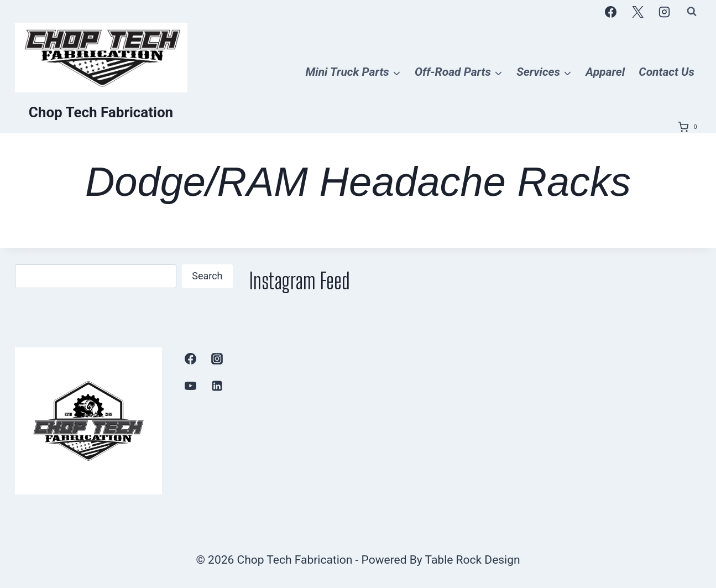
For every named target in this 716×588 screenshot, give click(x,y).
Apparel (605, 72)
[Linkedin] (217, 386)
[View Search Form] (692, 12)
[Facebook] (611, 12)
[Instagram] (665, 12)
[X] (637, 12)
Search (207, 276)
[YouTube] (190, 386)
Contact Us (667, 72)
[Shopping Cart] (689, 127)
